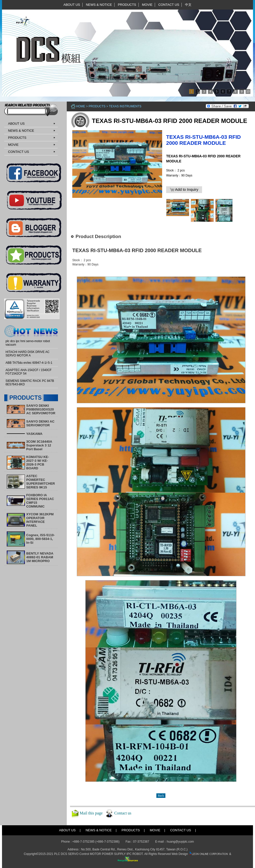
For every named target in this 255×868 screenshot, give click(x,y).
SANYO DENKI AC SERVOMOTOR (40, 423)
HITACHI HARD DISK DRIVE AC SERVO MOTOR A (27, 354)
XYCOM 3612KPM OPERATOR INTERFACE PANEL (40, 520)
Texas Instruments (125, 106)
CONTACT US (169, 5)
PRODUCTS (127, 5)
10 (248, 92)
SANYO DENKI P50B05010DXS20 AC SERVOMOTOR (41, 409)
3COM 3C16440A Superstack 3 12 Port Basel (39, 445)
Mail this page (91, 813)
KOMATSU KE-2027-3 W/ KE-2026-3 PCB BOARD (38, 463)
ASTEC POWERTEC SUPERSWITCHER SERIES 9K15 (41, 482)
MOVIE (147, 5)
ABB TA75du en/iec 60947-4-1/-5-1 (29, 363)
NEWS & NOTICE (99, 5)
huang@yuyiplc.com (180, 842)
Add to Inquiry (184, 190)
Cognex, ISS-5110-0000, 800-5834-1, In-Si (41, 539)
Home (81, 106)
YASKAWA (35, 434)
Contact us (123, 813)
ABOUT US (72, 5)
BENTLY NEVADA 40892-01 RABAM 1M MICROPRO (40, 557)
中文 (188, 5)
